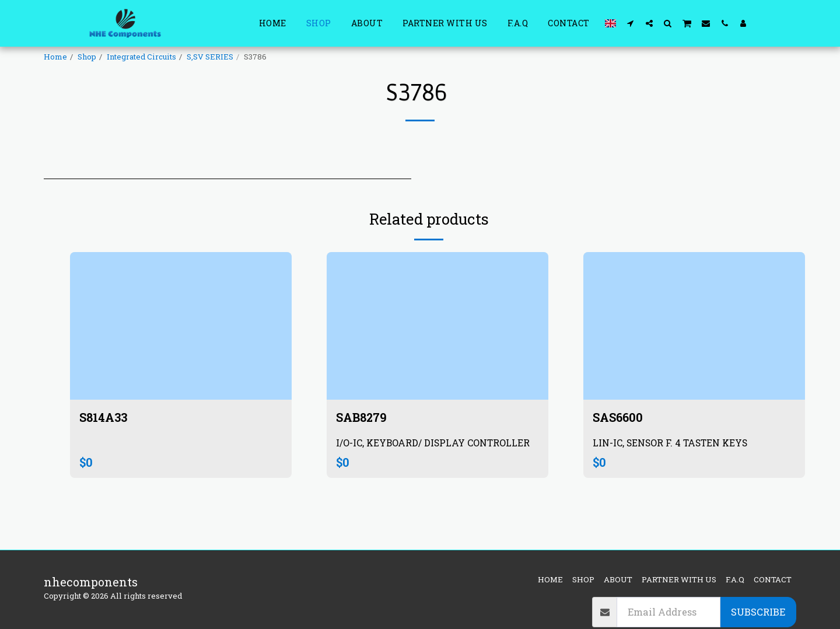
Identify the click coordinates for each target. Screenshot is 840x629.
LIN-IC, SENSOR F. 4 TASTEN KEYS (670, 443)
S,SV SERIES (210, 57)
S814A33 (106, 417)
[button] (631, 23)
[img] (181, 326)
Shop (87, 57)
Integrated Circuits (141, 57)
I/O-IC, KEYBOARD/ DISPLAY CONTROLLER (433, 443)
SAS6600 (619, 417)
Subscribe (758, 612)
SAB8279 (363, 417)
